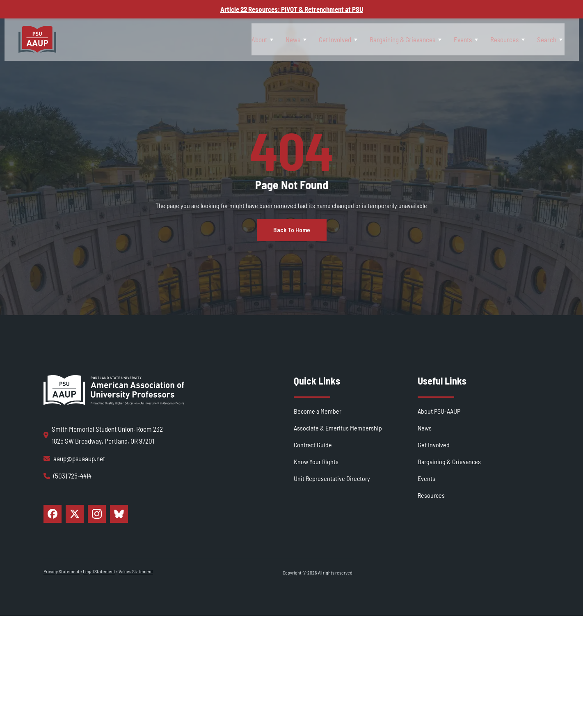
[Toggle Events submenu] (465, 39)
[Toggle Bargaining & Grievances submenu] (422, 39)
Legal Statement (99, 605)
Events (452, 39)
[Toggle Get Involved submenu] (332, 39)
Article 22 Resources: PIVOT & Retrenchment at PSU (292, 9)
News (263, 39)
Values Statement (136, 605)
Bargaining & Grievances (385, 39)
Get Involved (312, 39)
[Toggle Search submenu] (562, 39)
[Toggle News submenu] (275, 39)
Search (548, 39)
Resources (500, 39)
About (224, 39)
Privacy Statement (62, 605)
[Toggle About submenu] (235, 39)
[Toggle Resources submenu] (518, 39)
